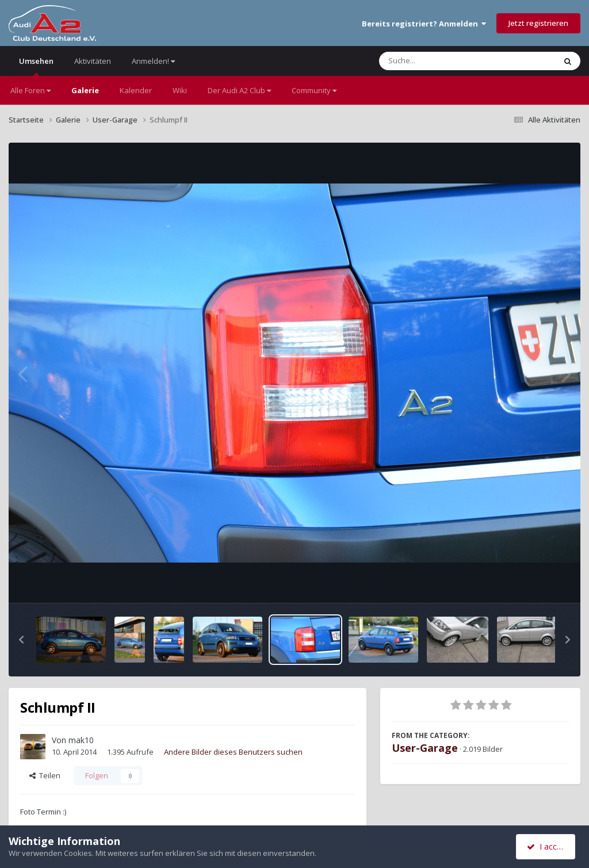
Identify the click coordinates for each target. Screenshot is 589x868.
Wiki (180, 90)
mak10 (81, 740)
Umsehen (36, 66)
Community (314, 90)
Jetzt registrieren (538, 23)
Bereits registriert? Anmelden (424, 24)
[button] (21, 640)
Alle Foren (30, 90)
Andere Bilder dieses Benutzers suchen (233, 752)
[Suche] (444, 61)
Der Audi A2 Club (239, 90)
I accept (547, 846)
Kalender (136, 90)
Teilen (45, 775)
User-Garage (425, 748)
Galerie (85, 90)
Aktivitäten (93, 61)
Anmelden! (153, 61)
